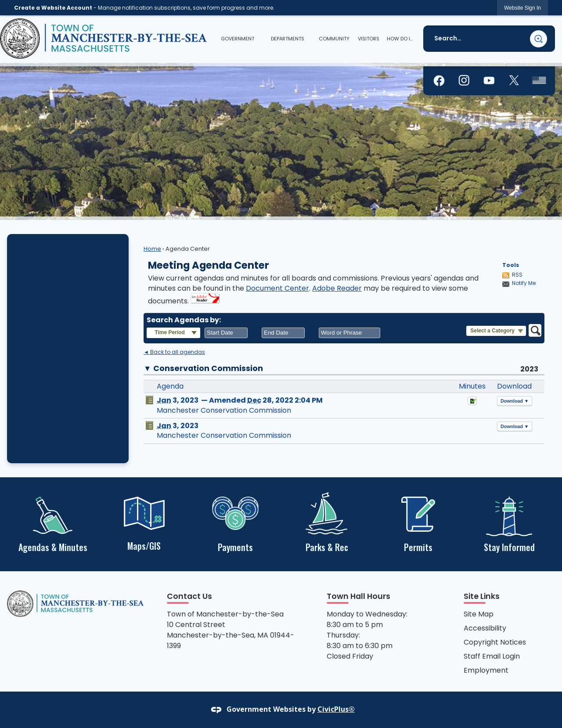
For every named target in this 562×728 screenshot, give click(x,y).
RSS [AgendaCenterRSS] (517, 275)
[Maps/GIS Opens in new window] (144, 523)
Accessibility (485, 628)
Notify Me (524, 283)
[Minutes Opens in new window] (472, 403)
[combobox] (226, 333)
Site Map (479, 614)
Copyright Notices (495, 642)
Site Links (482, 596)
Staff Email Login (492, 656)
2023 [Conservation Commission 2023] (529, 369)
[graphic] (439, 81)
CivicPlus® (336, 709)
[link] (522, 8)
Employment (486, 670)
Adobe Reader (337, 288)
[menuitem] (238, 39)
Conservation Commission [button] (208, 368)
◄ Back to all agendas (174, 352)
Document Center (277, 288)
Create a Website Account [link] (53, 8)
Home (152, 249)
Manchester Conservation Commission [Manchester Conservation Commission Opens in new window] (224, 410)
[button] (539, 39)
